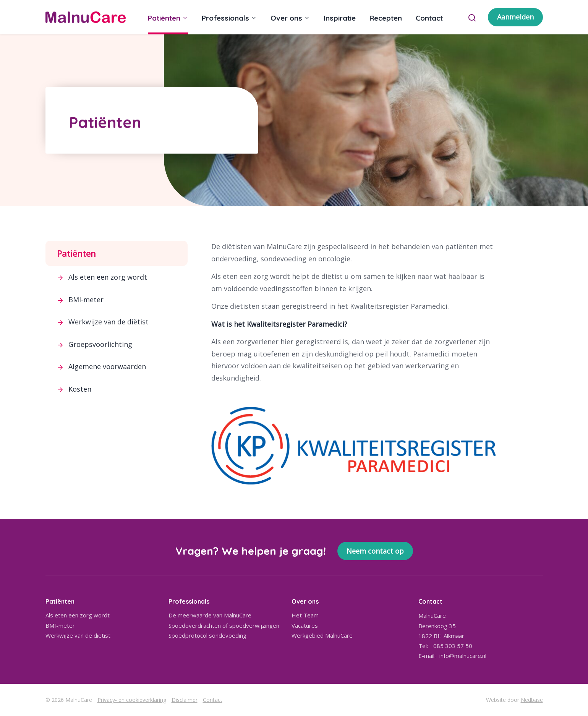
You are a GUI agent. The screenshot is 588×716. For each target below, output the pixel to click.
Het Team (305, 615)
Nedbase (532, 700)
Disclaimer (185, 700)
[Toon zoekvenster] (472, 17)
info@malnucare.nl (463, 656)
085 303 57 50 (453, 646)
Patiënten (164, 18)
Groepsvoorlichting (100, 344)
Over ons (286, 18)
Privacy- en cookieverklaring (132, 700)
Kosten (80, 389)
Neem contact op (375, 551)
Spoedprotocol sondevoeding (207, 635)
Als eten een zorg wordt (108, 277)
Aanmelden (515, 17)
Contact (429, 18)
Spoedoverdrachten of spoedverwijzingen (224, 625)
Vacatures (305, 625)
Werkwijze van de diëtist (109, 322)
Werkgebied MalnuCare (322, 635)
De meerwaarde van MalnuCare (210, 615)
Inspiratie (340, 18)
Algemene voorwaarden (107, 366)
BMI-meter (86, 300)
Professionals (225, 18)
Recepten (386, 18)
